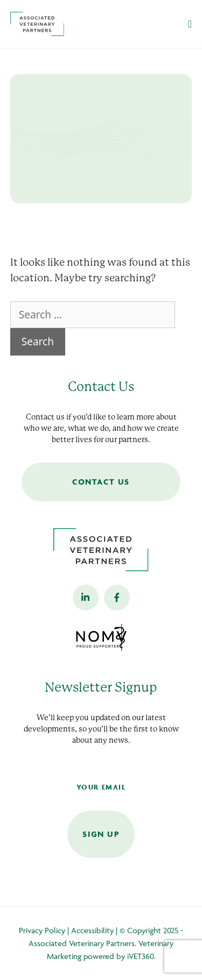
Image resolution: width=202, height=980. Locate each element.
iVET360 (141, 956)
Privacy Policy (42, 930)
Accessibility (92, 930)
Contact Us (101, 482)
